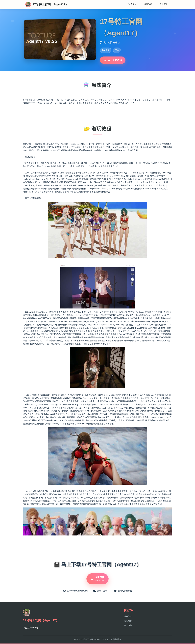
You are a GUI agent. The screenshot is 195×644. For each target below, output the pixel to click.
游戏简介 (132, 4)
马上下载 (164, 4)
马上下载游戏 (113, 60)
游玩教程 (148, 4)
